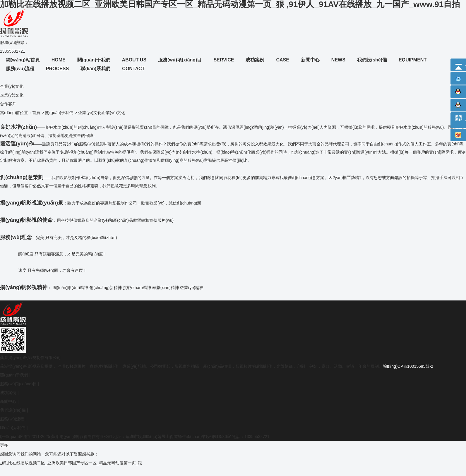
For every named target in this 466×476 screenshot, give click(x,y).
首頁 (36, 113)
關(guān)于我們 (59, 113)
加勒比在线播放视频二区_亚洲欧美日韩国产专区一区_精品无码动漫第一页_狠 (71, 463)
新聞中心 (8, 401)
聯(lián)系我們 (13, 428)
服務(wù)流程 (12, 419)
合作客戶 (8, 104)
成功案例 (8, 393)
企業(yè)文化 (12, 95)
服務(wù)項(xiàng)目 (18, 384)
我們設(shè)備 (13, 410)
